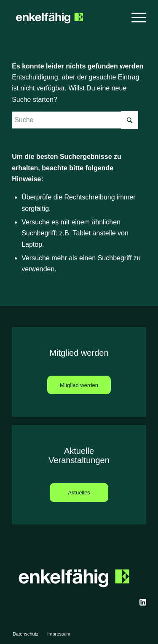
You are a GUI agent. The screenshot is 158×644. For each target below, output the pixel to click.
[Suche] (75, 120)
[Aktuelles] (79, 493)
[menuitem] (135, 17)
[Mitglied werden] (79, 385)
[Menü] (135, 17)
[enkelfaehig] (66, 17)
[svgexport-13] (143, 602)
